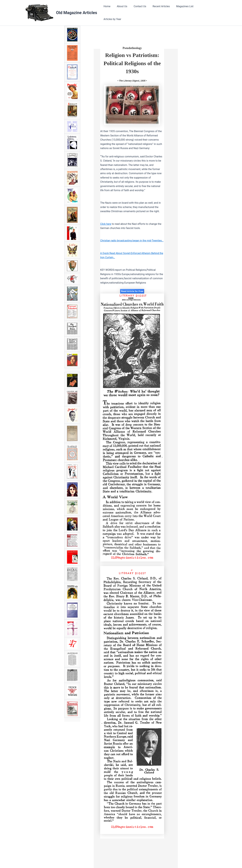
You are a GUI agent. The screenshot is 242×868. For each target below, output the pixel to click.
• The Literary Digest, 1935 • (132, 80)
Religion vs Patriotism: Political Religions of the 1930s (132, 62)
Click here (106, 223)
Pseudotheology (132, 47)
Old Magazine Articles (77, 12)
